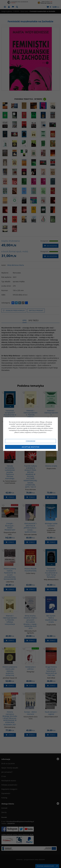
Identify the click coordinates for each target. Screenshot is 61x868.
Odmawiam (30, 441)
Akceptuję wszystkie (31, 447)
